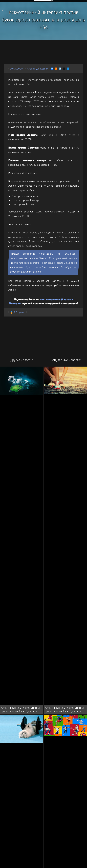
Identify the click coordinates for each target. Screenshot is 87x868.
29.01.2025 (16, 69)
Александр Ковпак (37, 69)
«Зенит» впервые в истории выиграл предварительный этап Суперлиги (21, 710)
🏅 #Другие (17, 312)
